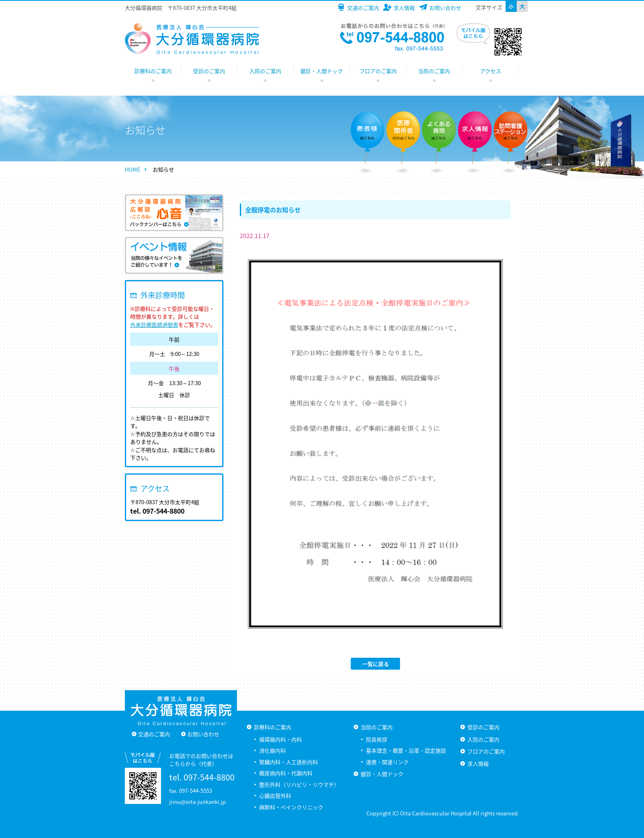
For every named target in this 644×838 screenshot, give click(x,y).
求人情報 (404, 8)
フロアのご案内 (378, 71)
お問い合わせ (445, 8)
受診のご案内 (209, 71)
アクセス (491, 71)
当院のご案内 (434, 71)
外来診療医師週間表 (154, 325)
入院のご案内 (265, 71)
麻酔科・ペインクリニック (291, 807)
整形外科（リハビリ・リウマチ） (299, 784)
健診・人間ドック (322, 71)
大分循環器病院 (192, 39)
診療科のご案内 (153, 71)
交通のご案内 (363, 8)
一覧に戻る (376, 664)
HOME (133, 169)
